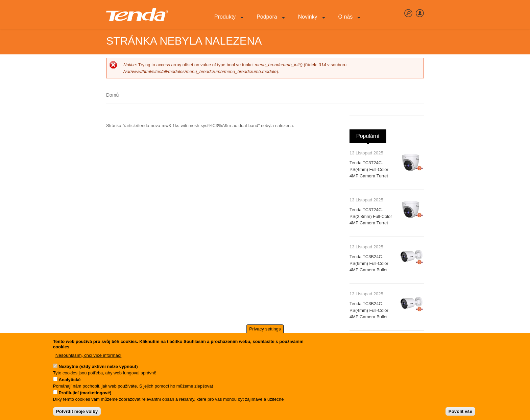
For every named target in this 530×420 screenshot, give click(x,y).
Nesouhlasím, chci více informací (89, 357)
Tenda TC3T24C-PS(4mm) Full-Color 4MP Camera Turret (369, 169)
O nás (347, 20)
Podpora (268, 20)
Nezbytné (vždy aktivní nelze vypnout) (98, 368)
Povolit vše (460, 413)
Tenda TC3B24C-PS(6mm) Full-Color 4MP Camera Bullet (369, 263)
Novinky (309, 20)
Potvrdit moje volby (77, 413)
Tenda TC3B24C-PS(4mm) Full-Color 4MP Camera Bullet (369, 310)
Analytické (69, 381)
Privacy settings (265, 331)
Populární (371, 134)
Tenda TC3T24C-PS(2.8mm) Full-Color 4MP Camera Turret (371, 216)
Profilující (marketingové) (85, 394)
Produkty (226, 20)
